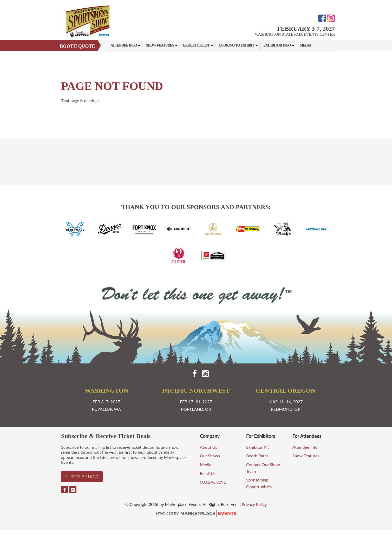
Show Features (160, 45)
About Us (208, 447)
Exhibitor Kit (257, 447)
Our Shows (210, 456)
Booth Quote (77, 46)
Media (305, 45)
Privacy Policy (254, 504)
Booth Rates (257, 456)
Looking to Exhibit (236, 45)
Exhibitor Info (277, 45)
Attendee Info (124, 45)
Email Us (208, 473)
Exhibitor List (196, 45)
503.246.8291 (213, 482)
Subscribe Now (82, 476)
